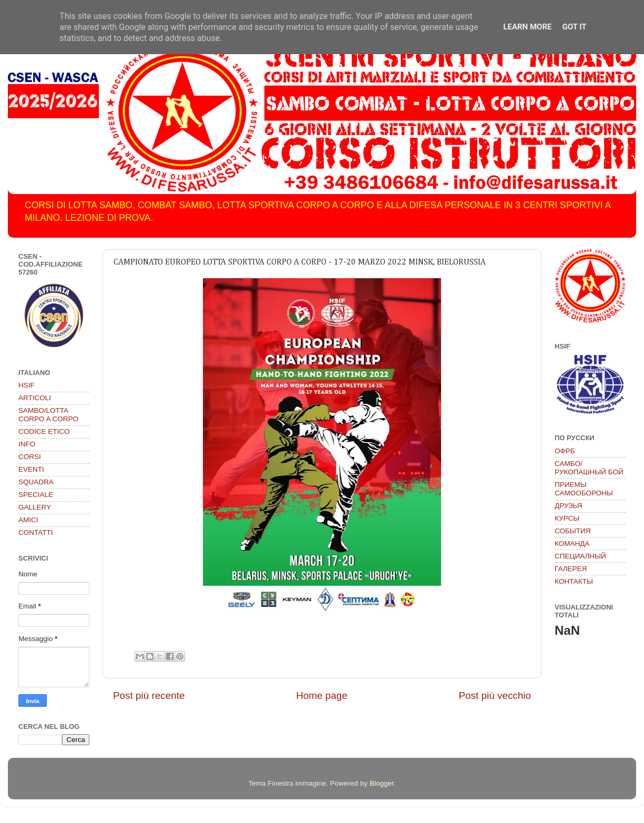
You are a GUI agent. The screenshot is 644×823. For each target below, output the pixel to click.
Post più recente (149, 695)
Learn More (527, 27)
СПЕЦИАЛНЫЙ (580, 556)
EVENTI (31, 469)
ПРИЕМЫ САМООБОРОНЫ (584, 489)
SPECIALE (36, 495)
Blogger (382, 783)
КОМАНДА (572, 543)
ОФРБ (565, 451)
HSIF (27, 385)
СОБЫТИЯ (573, 531)
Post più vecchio (495, 695)
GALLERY (35, 507)
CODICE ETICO (44, 431)
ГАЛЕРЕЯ (571, 569)
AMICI (28, 520)
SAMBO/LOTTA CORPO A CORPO (48, 415)
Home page (322, 695)
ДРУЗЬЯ (568, 506)
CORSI (30, 457)
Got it (574, 27)
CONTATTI (36, 532)
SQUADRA (36, 482)
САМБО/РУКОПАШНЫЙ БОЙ (589, 468)
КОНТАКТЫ (574, 581)
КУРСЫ (567, 518)
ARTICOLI (35, 398)
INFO (27, 444)
